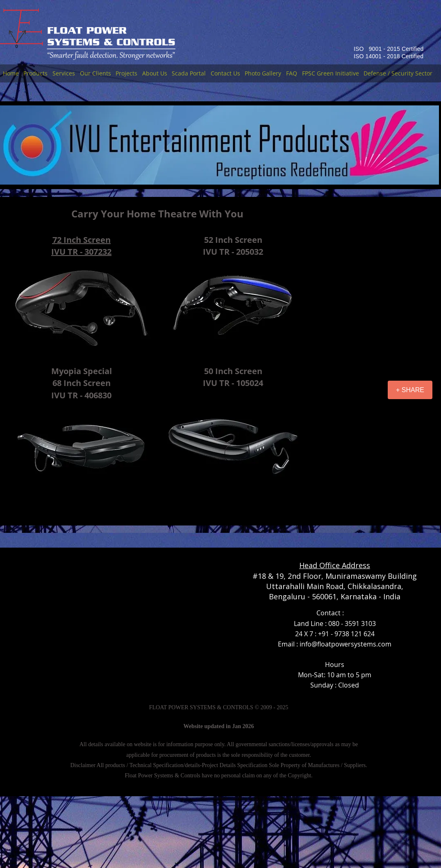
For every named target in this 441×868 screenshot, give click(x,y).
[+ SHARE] (410, 390)
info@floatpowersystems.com (346, 644)
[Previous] (4, 145)
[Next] (432, 145)
